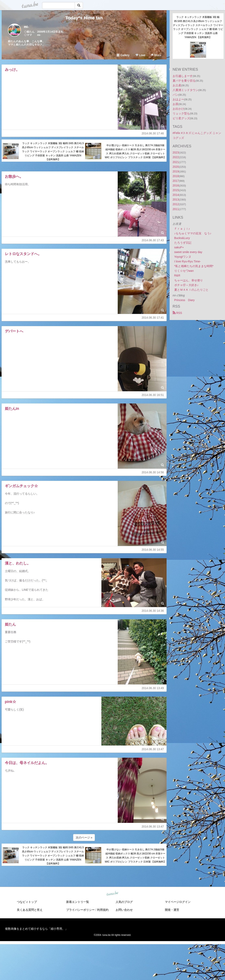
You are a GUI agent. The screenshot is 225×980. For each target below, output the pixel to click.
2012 (176, 204)
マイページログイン (178, 902)
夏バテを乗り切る (184, 81)
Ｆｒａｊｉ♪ (182, 229)
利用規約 (103, 910)
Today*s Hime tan (84, 18)
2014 (176, 195)
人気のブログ (124, 902)
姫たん (10, 624)
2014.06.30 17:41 (153, 318)
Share (156, 55)
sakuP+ (179, 247)
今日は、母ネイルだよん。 (27, 763)
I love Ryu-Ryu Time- (188, 261)
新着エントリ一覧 (78, 902)
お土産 (177, 85)
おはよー (178, 99)
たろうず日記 (183, 243)
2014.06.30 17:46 (153, 133)
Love (140, 55)
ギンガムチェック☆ (21, 486)
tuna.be (112, 894)
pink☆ (10, 702)
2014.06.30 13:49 (153, 688)
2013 (176, 200)
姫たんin (12, 409)
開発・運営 (172, 910)
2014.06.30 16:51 (153, 395)
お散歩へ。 (14, 176)
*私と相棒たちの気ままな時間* (194, 266)
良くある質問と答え (30, 910)
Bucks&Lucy (182, 238)
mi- (26, 27)
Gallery (123, 55)
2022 (176, 157)
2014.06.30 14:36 (153, 611)
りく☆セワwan (184, 271)
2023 (176, 152)
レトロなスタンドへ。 (23, 254)
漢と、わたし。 (18, 563)
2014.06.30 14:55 (153, 550)
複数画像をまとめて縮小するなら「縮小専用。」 (36, 929)
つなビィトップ (27, 902)
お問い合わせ (124, 910)
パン (176, 95)
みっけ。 (12, 70)
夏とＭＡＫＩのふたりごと (191, 290)
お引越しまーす (183, 76)
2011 (176, 209)
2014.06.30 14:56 (153, 472)
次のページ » (84, 837)
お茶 (176, 104)
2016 (176, 185)
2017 (176, 181)
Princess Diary (184, 300)
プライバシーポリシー (80, 910)
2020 (176, 167)
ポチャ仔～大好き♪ (186, 285)
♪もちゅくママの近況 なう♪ (193, 233)
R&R (177, 275)
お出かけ (178, 109)
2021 (176, 162)
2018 (176, 176)
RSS (177, 313)
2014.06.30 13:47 (153, 749)
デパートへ (14, 331)
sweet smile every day (188, 252)
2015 (176, 190)
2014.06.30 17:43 (153, 240)
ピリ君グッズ (181, 118)
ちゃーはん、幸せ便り (189, 280)
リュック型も (181, 113)
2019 (176, 171)
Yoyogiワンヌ (183, 257)
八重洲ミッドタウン (185, 90)
